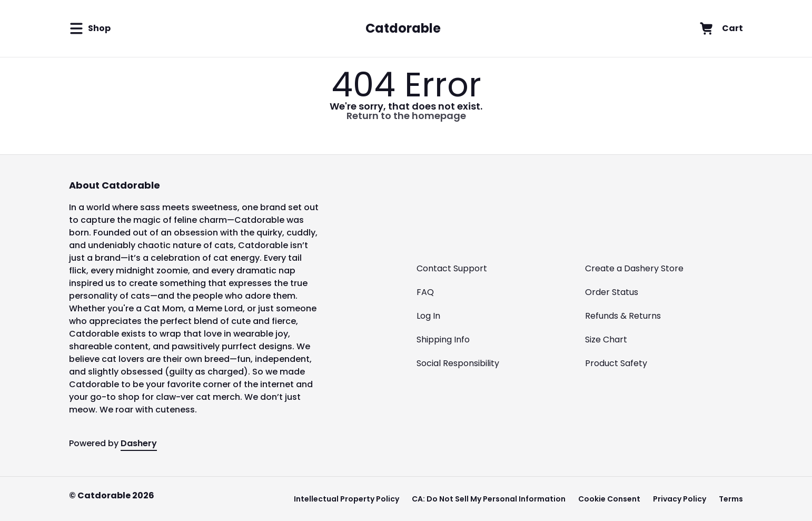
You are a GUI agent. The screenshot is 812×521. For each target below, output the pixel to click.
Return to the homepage (406, 116)
